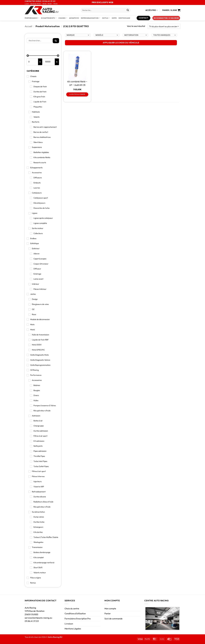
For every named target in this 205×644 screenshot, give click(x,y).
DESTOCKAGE (124, 18)
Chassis (63, 18)
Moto (114, 18)
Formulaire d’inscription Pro (78, 619)
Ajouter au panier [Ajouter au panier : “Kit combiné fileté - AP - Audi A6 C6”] (77, 94)
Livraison (69, 624)
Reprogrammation (91, 18)
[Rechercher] (39, 40)
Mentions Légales (73, 629)
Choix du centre (72, 608)
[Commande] (164, 26)
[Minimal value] (43, 56)
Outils (106, 18)
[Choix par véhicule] (78, 35)
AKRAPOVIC (74, 18)
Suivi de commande (113, 619)
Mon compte (110, 608)
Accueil (28, 26)
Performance (32, 18)
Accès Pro (152, 10)
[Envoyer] (128, 10)
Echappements (49, 18)
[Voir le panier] (171, 10)
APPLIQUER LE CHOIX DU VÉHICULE (121, 43)
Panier (108, 613)
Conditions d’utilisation (75, 613)
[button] (166, 18)
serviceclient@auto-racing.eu (38, 618)
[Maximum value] (49, 62)
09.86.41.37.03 (32, 621)
